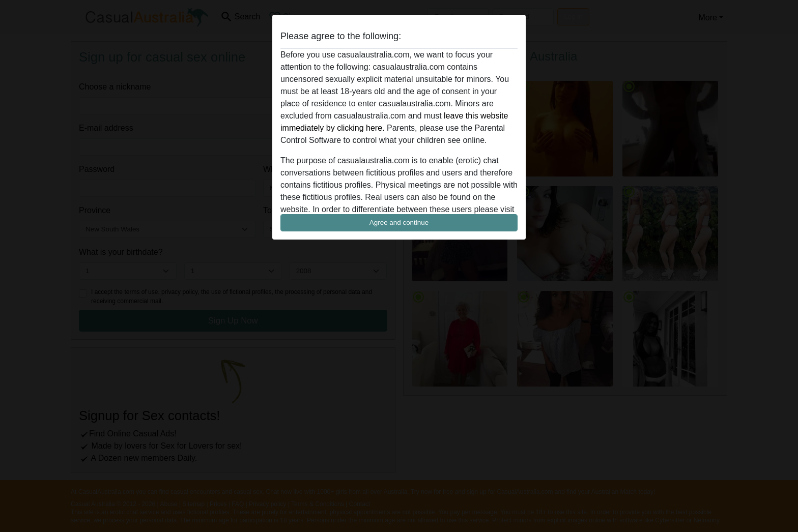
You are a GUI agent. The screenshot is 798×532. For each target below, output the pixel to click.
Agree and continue (399, 223)
